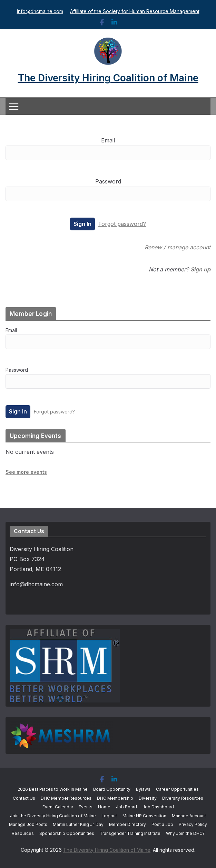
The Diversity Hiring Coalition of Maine (108, 78)
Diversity (148, 798)
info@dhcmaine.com (40, 11)
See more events (26, 472)
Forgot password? (122, 224)
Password (108, 181)
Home (104, 807)
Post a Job (162, 824)
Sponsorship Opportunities (67, 833)
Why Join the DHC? (185, 833)
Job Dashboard (158, 807)
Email (108, 140)
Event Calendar (58, 807)
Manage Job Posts (28, 824)
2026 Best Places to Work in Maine (53, 789)
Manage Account (189, 816)
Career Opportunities (177, 789)
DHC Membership (115, 798)
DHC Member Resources (66, 798)
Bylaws (143, 789)
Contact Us (24, 798)
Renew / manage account (178, 247)
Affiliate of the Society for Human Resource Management (135, 11)
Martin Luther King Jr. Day (78, 824)
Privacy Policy (193, 824)
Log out (109, 816)
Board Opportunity (112, 789)
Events (86, 807)
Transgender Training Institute (130, 833)
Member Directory (127, 824)
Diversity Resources (183, 798)
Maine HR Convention (144, 816)
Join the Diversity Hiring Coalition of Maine (53, 816)
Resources (23, 833)
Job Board (126, 807)
